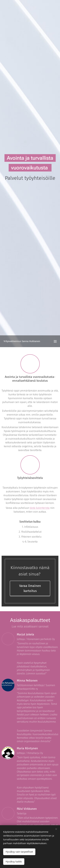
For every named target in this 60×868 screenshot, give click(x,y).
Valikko (55, 341)
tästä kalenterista (40, 508)
